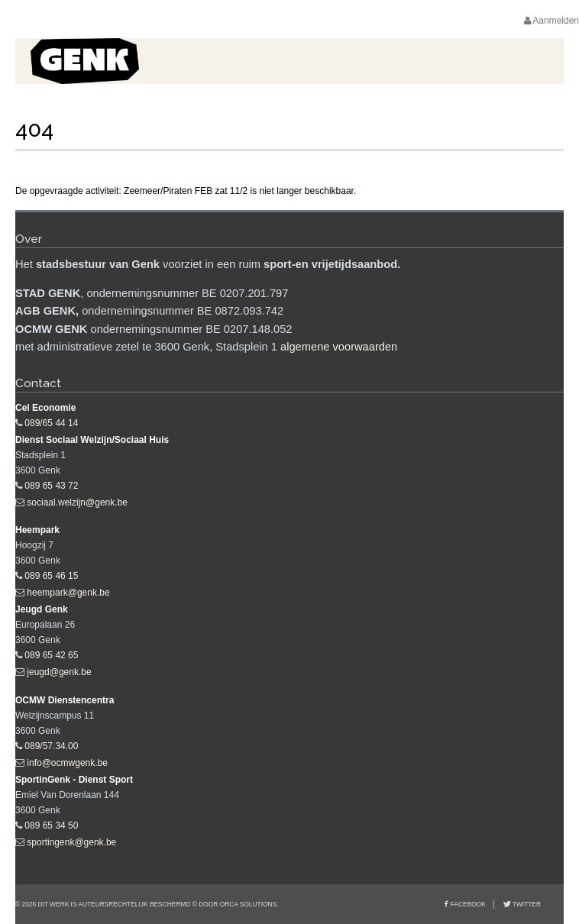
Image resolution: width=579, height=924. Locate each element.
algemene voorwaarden (339, 347)
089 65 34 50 (51, 825)
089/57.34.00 (51, 746)
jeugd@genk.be (59, 672)
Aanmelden (552, 21)
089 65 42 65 (51, 655)
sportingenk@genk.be (71, 842)
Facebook (468, 904)
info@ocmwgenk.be (67, 763)
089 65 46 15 (51, 576)
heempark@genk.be (68, 593)
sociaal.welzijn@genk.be (77, 502)
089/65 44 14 (51, 423)
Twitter (526, 904)
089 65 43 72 (51, 486)
